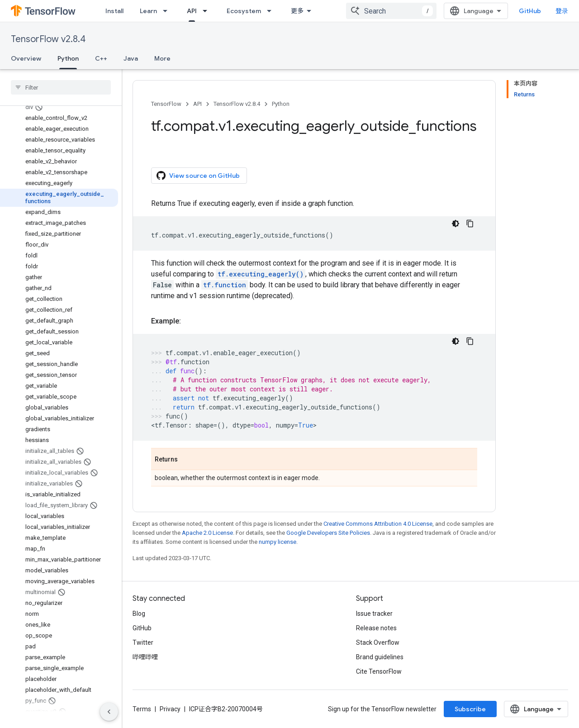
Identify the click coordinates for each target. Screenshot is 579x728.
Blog (139, 614)
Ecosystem (244, 11)
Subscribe (470, 709)
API (197, 104)
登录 (562, 11)
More (162, 58)
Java (131, 58)
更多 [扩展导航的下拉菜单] (297, 11)
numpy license (278, 542)
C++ (101, 58)
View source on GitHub (198, 176)
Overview (26, 58)
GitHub (530, 11)
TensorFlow (166, 104)
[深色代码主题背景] (456, 224)
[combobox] (391, 11)
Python (281, 104)
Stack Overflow (378, 642)
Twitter (143, 642)
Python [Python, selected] (68, 58)
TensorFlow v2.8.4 (48, 39)
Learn (148, 11)
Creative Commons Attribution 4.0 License (378, 524)
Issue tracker (374, 614)
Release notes (376, 628)
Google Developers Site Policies (328, 533)
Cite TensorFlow (379, 671)
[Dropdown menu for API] (208, 11)
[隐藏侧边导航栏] (109, 712)
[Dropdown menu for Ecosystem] (272, 11)
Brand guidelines (380, 657)
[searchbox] (61, 87)
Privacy (170, 709)
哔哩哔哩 (145, 657)
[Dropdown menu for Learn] (168, 11)
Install (114, 11)
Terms (142, 709)
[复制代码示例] (470, 224)
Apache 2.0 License (207, 533)
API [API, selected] (192, 11)
